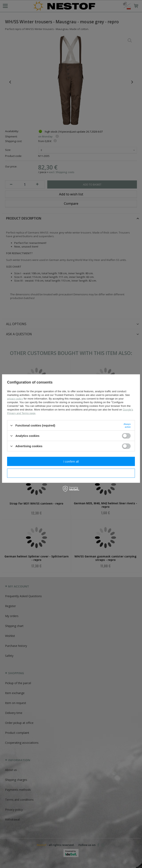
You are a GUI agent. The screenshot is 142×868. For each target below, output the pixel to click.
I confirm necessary (71, 473)
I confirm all (71, 461)
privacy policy (15, 399)
